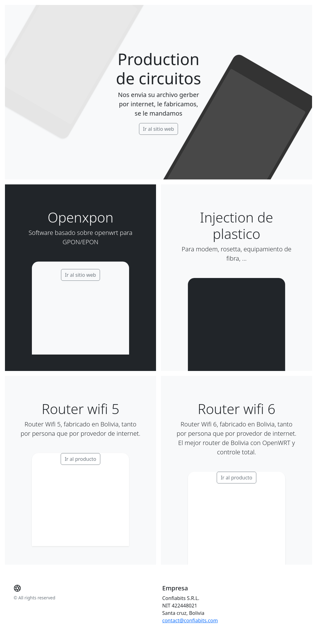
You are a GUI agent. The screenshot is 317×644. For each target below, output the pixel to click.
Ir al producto (80, 459)
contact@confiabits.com (190, 620)
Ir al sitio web (158, 129)
